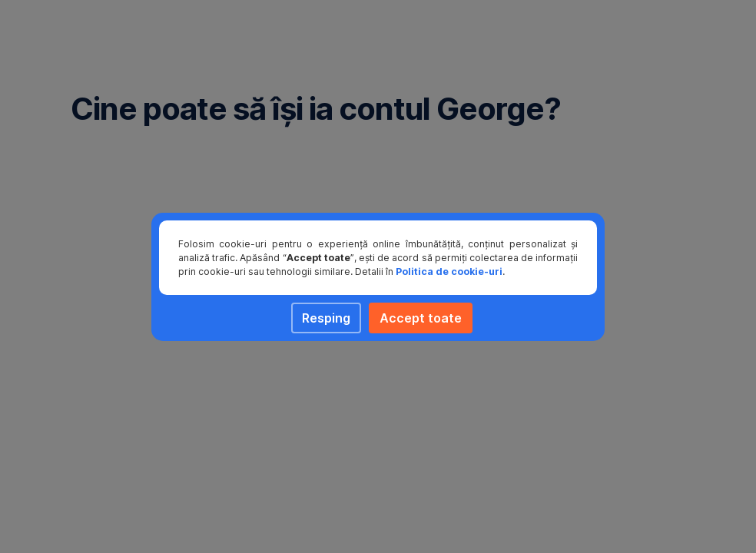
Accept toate (421, 318)
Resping (326, 318)
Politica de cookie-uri (449, 272)
